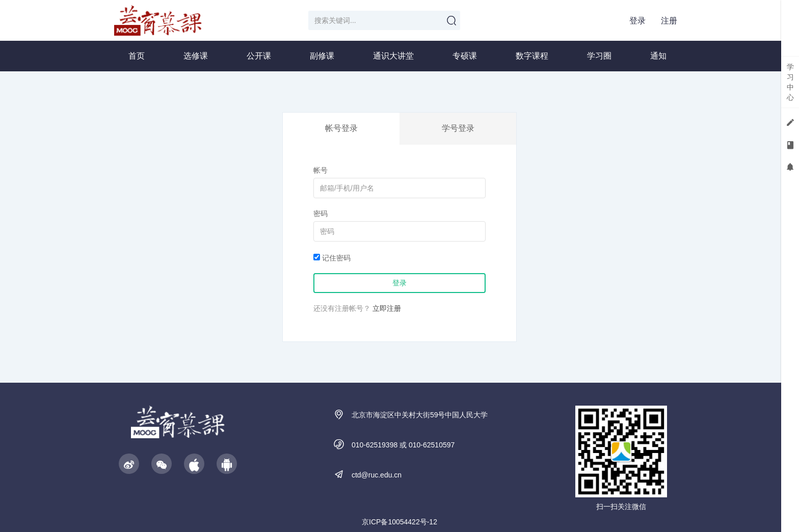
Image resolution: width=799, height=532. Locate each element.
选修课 (196, 56)
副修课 (322, 56)
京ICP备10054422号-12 (400, 522)
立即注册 (387, 308)
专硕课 (465, 56)
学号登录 (458, 128)
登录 (637, 21)
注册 (669, 21)
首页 (137, 56)
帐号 (321, 170)
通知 (658, 56)
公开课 (259, 56)
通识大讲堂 (393, 56)
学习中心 (790, 82)
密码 (321, 214)
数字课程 (532, 56)
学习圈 (599, 56)
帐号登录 (341, 128)
